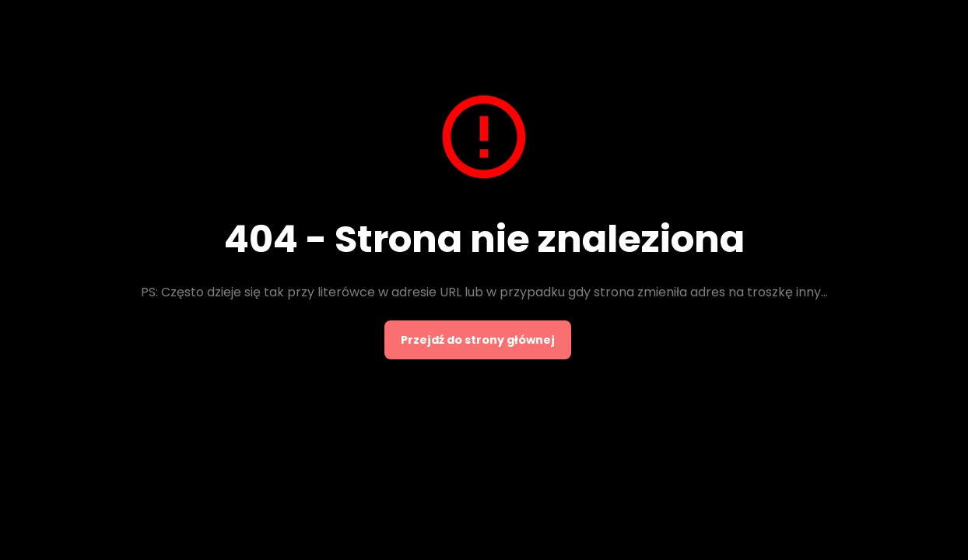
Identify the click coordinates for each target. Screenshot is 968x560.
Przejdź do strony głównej (478, 340)
